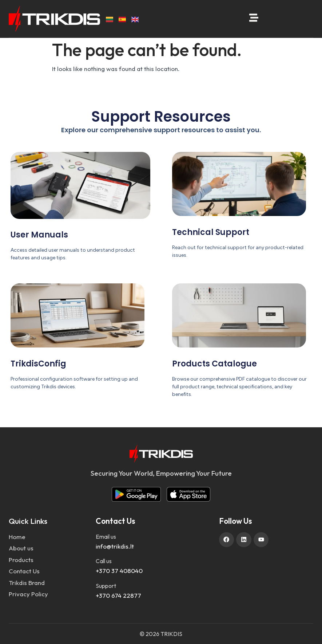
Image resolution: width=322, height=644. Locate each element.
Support (106, 586)
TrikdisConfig (38, 364)
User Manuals (39, 235)
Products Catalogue (214, 364)
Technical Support (211, 232)
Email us (106, 537)
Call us (104, 561)
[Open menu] (254, 18)
